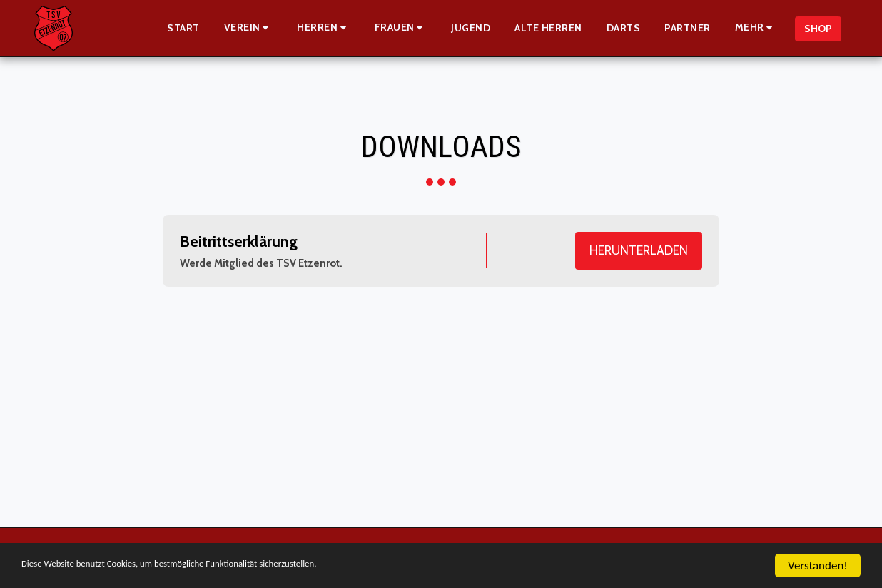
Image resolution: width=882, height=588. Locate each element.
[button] (249, 28)
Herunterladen (639, 250)
